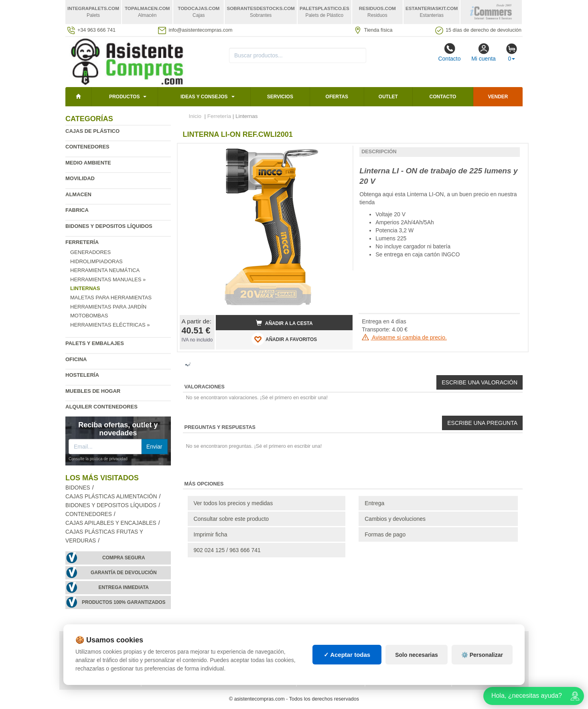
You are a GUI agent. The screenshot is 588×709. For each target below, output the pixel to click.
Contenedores (87, 147)
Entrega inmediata (124, 587)
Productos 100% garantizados (124, 602)
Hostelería (82, 375)
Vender (498, 97)
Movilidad (80, 178)
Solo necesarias (417, 655)
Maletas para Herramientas (111, 298)
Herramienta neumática (105, 270)
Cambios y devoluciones (395, 519)
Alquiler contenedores (101, 407)
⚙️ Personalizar (482, 655)
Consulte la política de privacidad (98, 459)
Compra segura (124, 558)
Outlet (388, 97)
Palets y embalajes (95, 343)
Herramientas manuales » (108, 279)
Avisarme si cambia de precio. (404, 337)
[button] (339, 153)
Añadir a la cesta (284, 323)
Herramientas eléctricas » (110, 325)
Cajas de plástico (92, 131)
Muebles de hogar (93, 391)
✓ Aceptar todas (347, 655)
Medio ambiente (88, 163)
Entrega (374, 503)
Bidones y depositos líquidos (109, 226)
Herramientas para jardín (108, 307)
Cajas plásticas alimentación (111, 497)
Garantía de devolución (124, 573)
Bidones (78, 488)
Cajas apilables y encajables (111, 523)
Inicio (195, 116)
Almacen (78, 194)
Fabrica (77, 210)
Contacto (449, 52)
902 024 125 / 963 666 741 (227, 550)
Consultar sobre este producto (231, 519)
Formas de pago (385, 534)
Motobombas (89, 316)
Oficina (76, 359)
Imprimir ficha (211, 534)
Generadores (90, 252)
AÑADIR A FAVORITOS (284, 339)
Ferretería (82, 242)
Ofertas (337, 97)
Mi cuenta (484, 52)
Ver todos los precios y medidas (233, 503)
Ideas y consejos (204, 97)
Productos (124, 97)
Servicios (280, 97)
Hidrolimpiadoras (96, 261)
